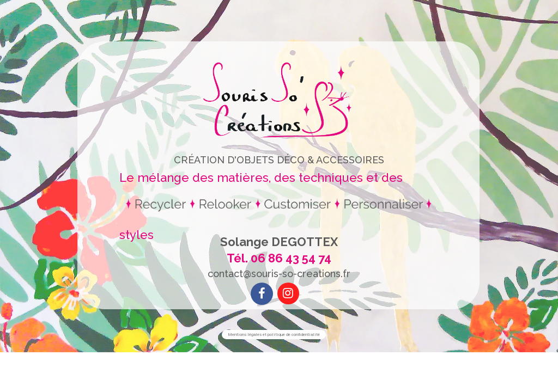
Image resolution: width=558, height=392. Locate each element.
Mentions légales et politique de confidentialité (274, 335)
